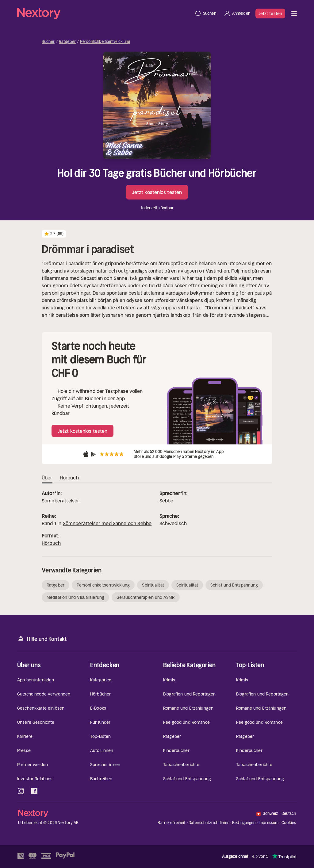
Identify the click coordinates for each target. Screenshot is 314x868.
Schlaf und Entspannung (234, 585)
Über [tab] (47, 478)
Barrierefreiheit (172, 823)
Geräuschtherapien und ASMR (146, 597)
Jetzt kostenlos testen (157, 192)
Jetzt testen (270, 14)
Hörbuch (51, 543)
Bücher (48, 42)
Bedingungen (244, 823)
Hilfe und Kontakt (42, 639)
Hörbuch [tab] (69, 478)
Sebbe (167, 501)
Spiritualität (153, 585)
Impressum (268, 823)
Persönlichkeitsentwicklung (105, 42)
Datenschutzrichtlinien (209, 823)
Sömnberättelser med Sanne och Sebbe (107, 523)
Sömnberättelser (60, 501)
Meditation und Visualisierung (75, 597)
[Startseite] (104, 14)
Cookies (289, 823)
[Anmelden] (237, 14)
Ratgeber (67, 42)
